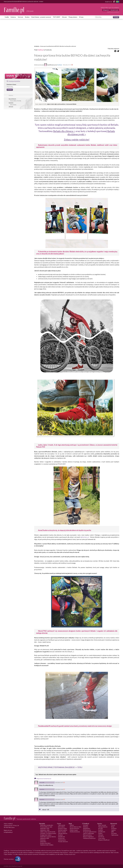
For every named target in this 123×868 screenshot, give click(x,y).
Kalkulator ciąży (45, 830)
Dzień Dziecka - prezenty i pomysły (41, 17)
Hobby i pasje (74, 830)
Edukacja (43, 840)
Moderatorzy (87, 830)
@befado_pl (85, 537)
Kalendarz (43, 842)
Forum (113, 825)
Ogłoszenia (62, 825)
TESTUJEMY (57, 17)
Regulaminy (87, 828)
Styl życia (20, 17)
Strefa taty (61, 838)
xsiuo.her (42, 789)
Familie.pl (41, 50)
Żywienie (11, 103)
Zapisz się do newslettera (113, 12)
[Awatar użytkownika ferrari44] (36, 783)
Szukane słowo (11, 84)
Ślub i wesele (62, 832)
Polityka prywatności (89, 838)
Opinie (72, 825)
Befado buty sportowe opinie (67, 774)
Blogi (113, 827)
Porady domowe (63, 842)
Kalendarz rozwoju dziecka (48, 837)
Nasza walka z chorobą (16, 101)
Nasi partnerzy (87, 835)
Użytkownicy (62, 840)
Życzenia (114, 833)
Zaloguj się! (106, 10)
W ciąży (81, 17)
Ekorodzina (61, 827)
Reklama (86, 827)
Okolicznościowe (75, 832)
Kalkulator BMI (45, 838)
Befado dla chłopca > (64, 131)
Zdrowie (64, 17)
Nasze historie (12, 99)
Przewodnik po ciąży (46, 827)
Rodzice (27, 17)
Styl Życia (101, 837)
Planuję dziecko (73, 17)
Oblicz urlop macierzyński (48, 832)
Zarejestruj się (114, 10)
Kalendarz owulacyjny (47, 825)
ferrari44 (42, 783)
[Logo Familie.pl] (14, 10)
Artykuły (11, 95)
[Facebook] (114, 2)
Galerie (113, 830)
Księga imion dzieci (46, 835)
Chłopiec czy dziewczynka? (48, 833)
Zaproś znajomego (89, 833)
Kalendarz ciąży (45, 828)
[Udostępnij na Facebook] (115, 51)
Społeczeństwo (74, 828)
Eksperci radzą (62, 828)
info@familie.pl (8, 832)
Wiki (113, 832)
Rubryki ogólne (63, 830)
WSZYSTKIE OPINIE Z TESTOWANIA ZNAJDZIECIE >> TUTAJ (60, 767)
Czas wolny (102, 838)
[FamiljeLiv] (118, 2)
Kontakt (86, 825)
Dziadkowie (62, 837)
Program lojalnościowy (90, 832)
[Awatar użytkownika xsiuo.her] (36, 789)
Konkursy (13, 17)
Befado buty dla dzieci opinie (48, 774)
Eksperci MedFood (104, 840)
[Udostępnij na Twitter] (118, 51)
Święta (100, 833)
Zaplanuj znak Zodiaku (47, 845)
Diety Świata (13, 105)
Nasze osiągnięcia (88, 837)
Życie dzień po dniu (75, 827)
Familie (7, 17)
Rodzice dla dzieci (45, 843)
